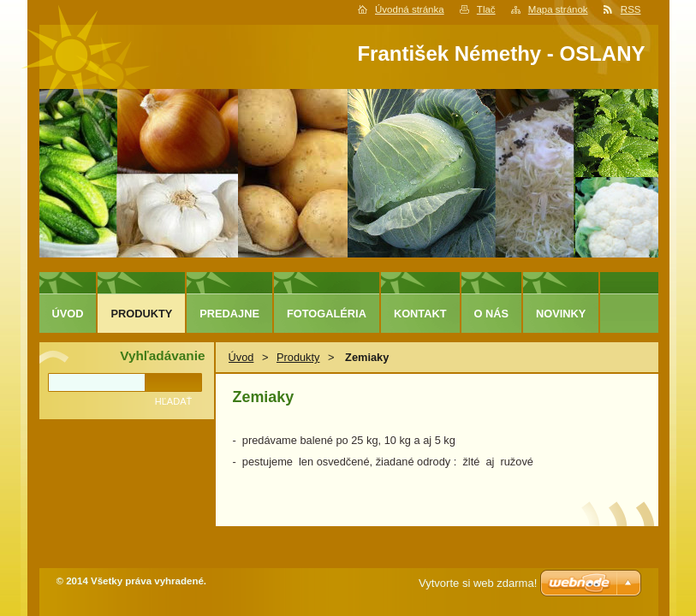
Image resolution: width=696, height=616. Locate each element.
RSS (631, 9)
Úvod (241, 357)
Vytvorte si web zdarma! (478, 583)
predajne (229, 314)
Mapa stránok (558, 9)
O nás (492, 314)
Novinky (561, 314)
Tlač (486, 9)
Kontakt (420, 314)
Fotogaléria (327, 314)
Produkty (298, 357)
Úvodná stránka (410, 9)
